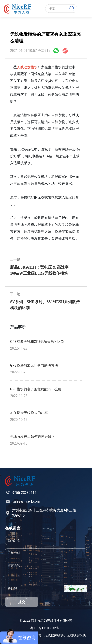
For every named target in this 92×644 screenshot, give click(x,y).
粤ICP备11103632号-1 (46, 628)
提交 (22, 602)
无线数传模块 (54, 635)
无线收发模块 (27, 67)
